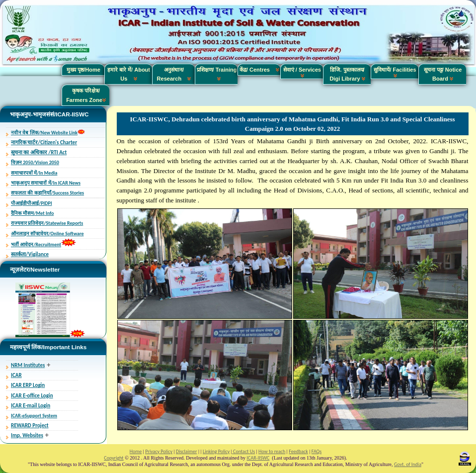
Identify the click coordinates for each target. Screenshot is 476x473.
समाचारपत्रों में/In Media (34, 173)
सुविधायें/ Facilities (395, 72)
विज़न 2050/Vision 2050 (35, 162)
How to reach (272, 451)
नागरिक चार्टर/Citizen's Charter (44, 142)
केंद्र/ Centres (259, 70)
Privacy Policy (159, 451)
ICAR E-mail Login (31, 406)
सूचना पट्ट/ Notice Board (443, 74)
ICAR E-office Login (32, 396)
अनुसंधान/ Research (174, 74)
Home (136, 451)
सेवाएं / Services (302, 72)
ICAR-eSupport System (34, 416)
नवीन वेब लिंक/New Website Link (44, 133)
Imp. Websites (27, 435)
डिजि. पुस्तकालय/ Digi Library (347, 74)
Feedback (298, 451)
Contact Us (243, 451)
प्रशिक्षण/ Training (217, 74)
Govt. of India (408, 464)
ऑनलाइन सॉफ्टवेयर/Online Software (47, 234)
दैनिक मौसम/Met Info (32, 213)
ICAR (16, 375)
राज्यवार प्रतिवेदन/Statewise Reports (47, 223)
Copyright (114, 458)
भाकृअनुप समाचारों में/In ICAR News (46, 183)
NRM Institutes (28, 365)
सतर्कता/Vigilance (30, 254)
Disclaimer (186, 451)
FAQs (317, 451)
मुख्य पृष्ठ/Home (83, 70)
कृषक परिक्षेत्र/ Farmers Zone (86, 95)
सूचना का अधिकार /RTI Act (39, 152)
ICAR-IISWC (258, 458)
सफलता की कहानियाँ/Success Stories (47, 193)
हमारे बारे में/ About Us (129, 74)
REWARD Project (30, 426)
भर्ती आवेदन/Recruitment (36, 244)
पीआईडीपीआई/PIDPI (32, 203)
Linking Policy (216, 451)
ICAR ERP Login (28, 385)
